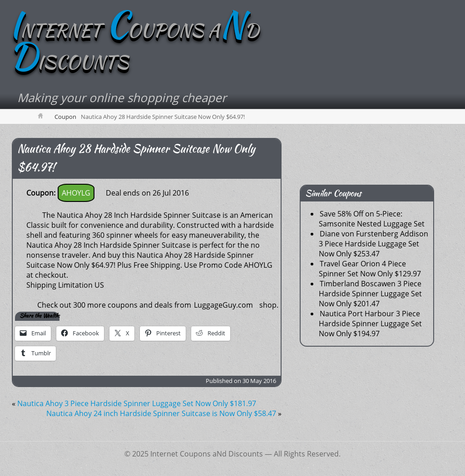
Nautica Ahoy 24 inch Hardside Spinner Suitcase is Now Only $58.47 (161, 413)
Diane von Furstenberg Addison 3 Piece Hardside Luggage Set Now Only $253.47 (373, 244)
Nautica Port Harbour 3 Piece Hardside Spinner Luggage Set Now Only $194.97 (370, 324)
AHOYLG (76, 193)
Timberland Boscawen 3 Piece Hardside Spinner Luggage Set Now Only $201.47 (370, 294)
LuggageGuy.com (223, 305)
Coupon (65, 117)
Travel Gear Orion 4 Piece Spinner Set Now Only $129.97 (370, 269)
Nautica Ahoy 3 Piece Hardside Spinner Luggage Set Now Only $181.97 (137, 403)
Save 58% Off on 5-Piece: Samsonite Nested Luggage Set (372, 219)
